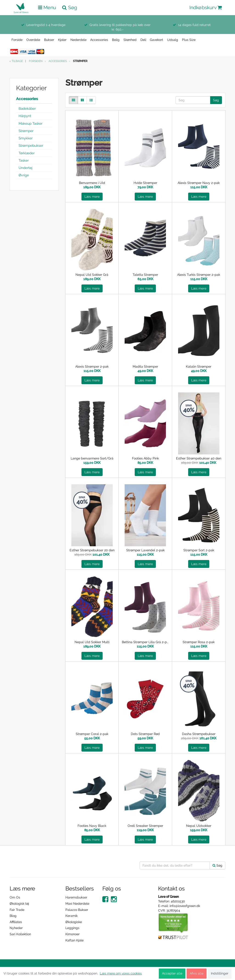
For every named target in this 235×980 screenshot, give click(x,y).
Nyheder (16, 928)
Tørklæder (27, 153)
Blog (13, 916)
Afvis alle (197, 973)
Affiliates (16, 922)
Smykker (26, 138)
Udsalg (173, 40)
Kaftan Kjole (74, 940)
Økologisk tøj (19, 904)
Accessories (99, 40)
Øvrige (24, 175)
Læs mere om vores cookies (121, 973)
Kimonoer (73, 934)
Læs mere (92, 197)
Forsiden (36, 61)
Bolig (116, 40)
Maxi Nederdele (77, 904)
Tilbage (17, 61)
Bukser (49, 40)
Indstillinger (220, 973)
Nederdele (78, 40)
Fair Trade (17, 910)
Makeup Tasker (31, 124)
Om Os (15, 897)
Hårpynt (25, 116)
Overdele (33, 40)
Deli (143, 40)
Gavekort (157, 40)
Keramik (71, 916)
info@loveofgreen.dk (185, 906)
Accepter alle (172, 973)
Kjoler (62, 40)
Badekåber (27, 109)
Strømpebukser (31, 146)
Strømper (26, 131)
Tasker (24, 161)
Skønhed (130, 40)
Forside (17, 40)
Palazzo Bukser (77, 910)
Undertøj (25, 168)
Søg (216, 100)
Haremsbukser (76, 897)
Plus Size (189, 40)
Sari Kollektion (20, 934)
